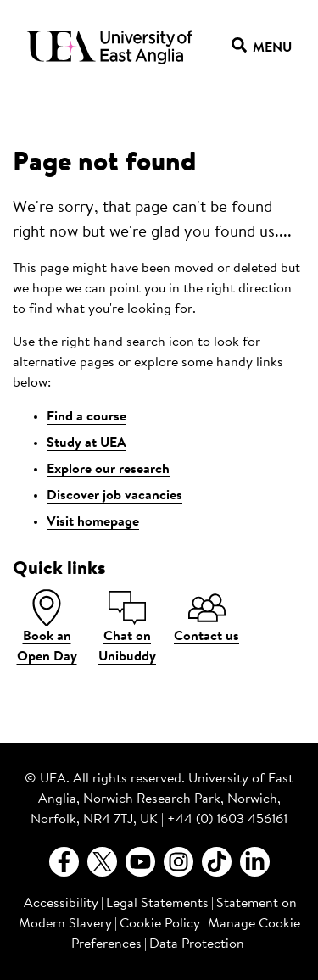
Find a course (86, 417)
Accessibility (61, 904)
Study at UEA (86, 443)
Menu (262, 48)
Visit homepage (93, 522)
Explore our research (108, 470)
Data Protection (197, 944)
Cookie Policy (160, 924)
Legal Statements (157, 904)
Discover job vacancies (114, 496)
